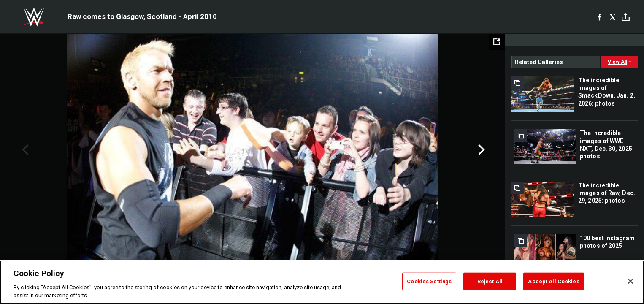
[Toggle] (626, 17)
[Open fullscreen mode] (497, 42)
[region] (322, 282)
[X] (613, 17)
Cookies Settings (429, 281)
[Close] (630, 281)
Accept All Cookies (553, 281)
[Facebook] (599, 17)
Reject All (490, 281)
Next (480, 150)
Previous (24, 150)
